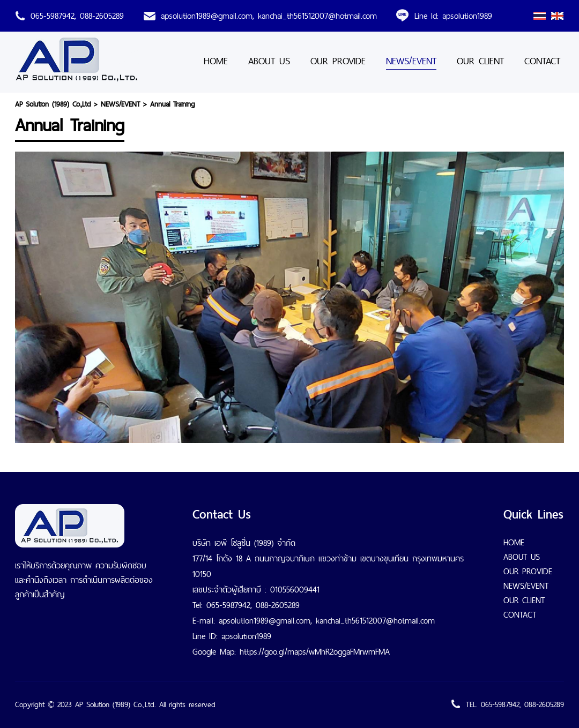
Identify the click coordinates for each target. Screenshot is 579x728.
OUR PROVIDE (338, 61)
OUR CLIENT (480, 61)
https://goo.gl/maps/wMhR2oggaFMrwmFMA (315, 652)
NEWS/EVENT (411, 61)
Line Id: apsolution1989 (453, 16)
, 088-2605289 (99, 16)
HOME (216, 61)
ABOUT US (269, 61)
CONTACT (542, 61)
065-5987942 (53, 16)
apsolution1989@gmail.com (207, 16)
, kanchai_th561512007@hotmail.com (315, 16)
